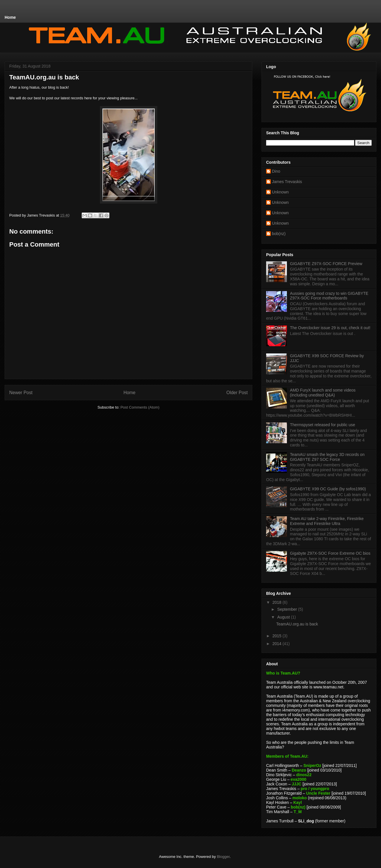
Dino (276, 171)
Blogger (223, 857)
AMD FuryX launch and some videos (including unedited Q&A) (323, 393)
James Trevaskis (287, 182)
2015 (278, 636)
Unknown (280, 192)
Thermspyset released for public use (323, 425)
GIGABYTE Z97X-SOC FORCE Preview (326, 264)
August (284, 617)
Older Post (237, 393)
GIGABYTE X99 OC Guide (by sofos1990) (328, 489)
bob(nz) (279, 234)
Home (10, 17)
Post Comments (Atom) (140, 407)
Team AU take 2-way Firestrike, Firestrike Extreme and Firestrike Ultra (327, 521)
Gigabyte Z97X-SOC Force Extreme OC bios (330, 553)
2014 (278, 644)
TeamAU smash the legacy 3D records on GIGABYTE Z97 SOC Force (327, 457)
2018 (278, 602)
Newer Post (21, 393)
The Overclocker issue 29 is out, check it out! (330, 328)
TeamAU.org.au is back (297, 624)
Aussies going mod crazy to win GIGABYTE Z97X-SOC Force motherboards (329, 296)
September (287, 609)
